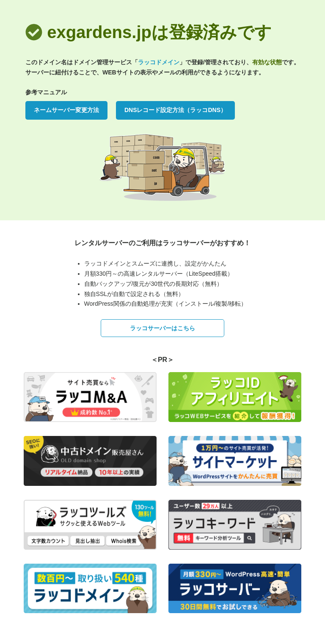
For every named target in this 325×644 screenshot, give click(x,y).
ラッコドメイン (159, 62)
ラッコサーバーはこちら (162, 328)
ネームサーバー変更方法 (66, 110)
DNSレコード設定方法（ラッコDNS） (175, 110)
